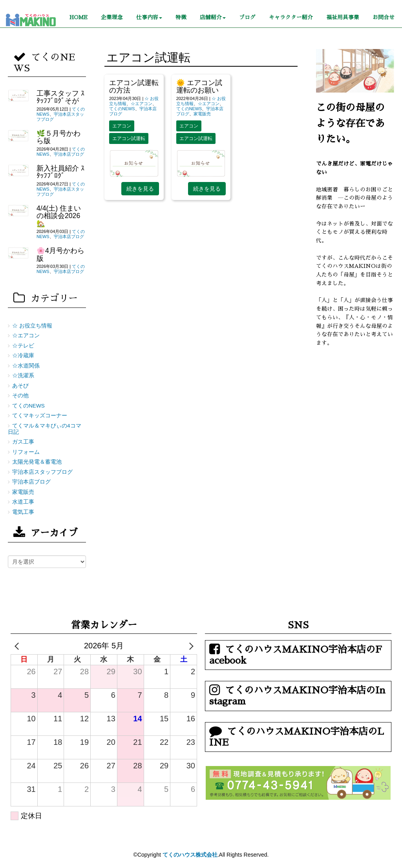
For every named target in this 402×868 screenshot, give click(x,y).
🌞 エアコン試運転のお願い (199, 86)
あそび (20, 386)
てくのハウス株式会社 (190, 855)
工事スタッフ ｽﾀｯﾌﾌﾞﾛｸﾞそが (60, 97)
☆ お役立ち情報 (32, 326)
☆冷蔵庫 (23, 356)
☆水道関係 (26, 366)
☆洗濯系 (23, 376)
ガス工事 (23, 442)
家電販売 (202, 114)
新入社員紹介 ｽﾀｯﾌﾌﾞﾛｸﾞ (60, 172)
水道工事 (23, 502)
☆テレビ (23, 346)
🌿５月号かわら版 (58, 137)
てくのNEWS (122, 109)
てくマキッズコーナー (40, 416)
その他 (20, 396)
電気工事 (23, 512)
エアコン (122, 126)
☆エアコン (142, 104)
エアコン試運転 (129, 138)
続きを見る (140, 189)
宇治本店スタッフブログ (42, 472)
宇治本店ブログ (69, 154)
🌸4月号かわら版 (60, 254)
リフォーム (26, 452)
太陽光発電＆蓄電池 (37, 462)
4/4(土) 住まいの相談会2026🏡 (59, 216)
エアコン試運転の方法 (134, 86)
